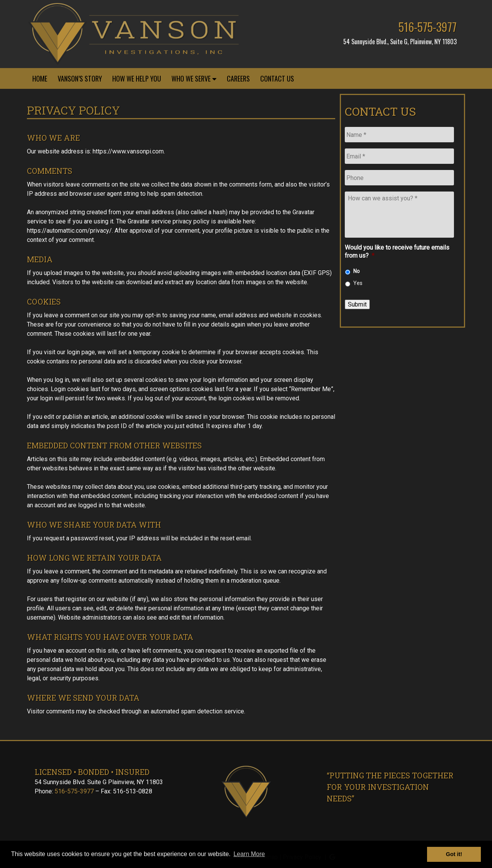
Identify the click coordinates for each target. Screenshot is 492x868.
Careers (238, 78)
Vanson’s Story (80, 78)
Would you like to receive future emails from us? (397, 252)
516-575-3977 (428, 27)
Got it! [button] (454, 854)
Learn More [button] (249, 854)
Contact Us (277, 78)
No (357, 271)
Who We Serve (194, 78)
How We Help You (137, 78)
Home (40, 78)
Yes (358, 283)
